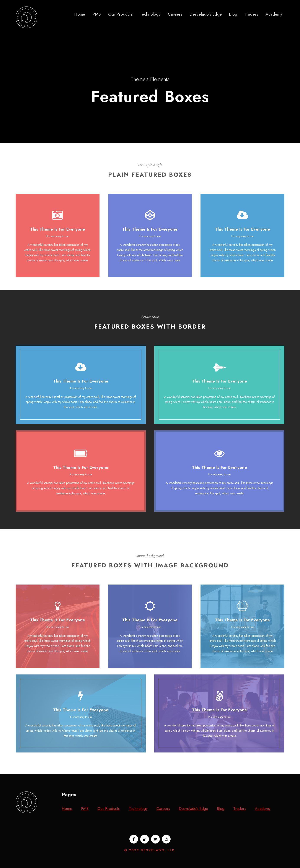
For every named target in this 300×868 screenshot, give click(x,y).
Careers (175, 14)
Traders (251, 14)
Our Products (120, 14)
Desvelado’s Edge (206, 14)
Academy (274, 14)
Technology (150, 14)
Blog (233, 14)
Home (80, 14)
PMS (97, 14)
